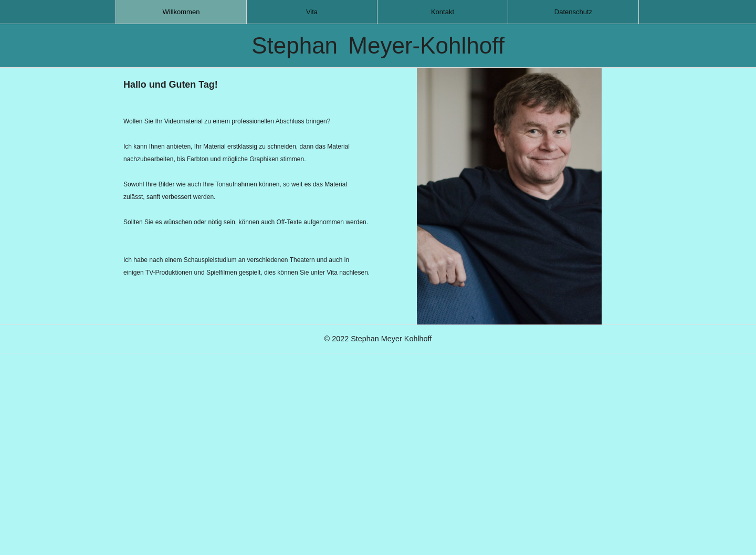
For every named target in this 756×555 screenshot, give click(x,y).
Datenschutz (573, 12)
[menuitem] (181, 12)
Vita (312, 12)
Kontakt (443, 12)
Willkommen (181, 12)
